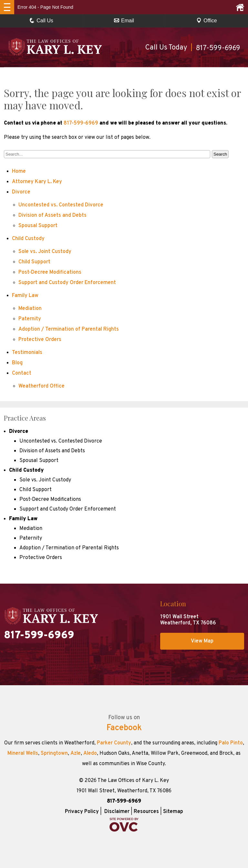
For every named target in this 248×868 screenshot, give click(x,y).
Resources (146, 812)
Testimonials (27, 353)
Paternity (30, 319)
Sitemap (173, 812)
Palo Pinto (231, 743)
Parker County (114, 743)
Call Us (41, 21)
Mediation (30, 309)
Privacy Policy (82, 812)
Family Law (25, 296)
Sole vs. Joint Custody (45, 252)
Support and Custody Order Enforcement (67, 283)
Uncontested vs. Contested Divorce (61, 205)
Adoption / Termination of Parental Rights (69, 329)
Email (124, 21)
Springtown (54, 753)
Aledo (90, 753)
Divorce (21, 192)
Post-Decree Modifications (50, 272)
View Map (202, 641)
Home (19, 171)
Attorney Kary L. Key (37, 182)
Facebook (124, 728)
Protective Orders (40, 340)
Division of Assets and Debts (52, 215)
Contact (22, 373)
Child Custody (28, 239)
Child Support (34, 262)
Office (207, 21)
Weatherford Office (41, 386)
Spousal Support (38, 226)
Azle (76, 753)
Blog (17, 363)
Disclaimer (117, 812)
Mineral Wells (23, 753)
